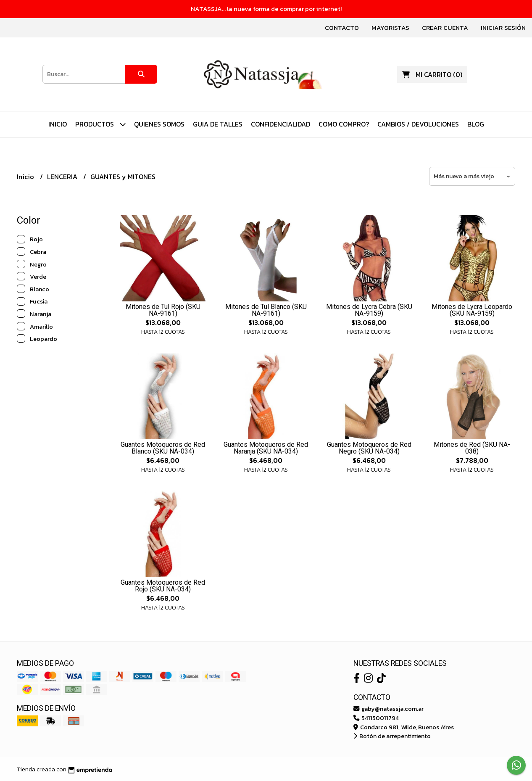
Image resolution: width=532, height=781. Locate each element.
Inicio (58, 124)
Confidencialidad (280, 124)
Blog (476, 124)
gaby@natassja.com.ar (388, 709)
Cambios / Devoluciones (418, 124)
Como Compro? (344, 124)
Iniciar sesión (503, 28)
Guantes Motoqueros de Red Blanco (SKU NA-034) (163, 448)
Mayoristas (390, 28)
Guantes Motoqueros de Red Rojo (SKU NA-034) (163, 586)
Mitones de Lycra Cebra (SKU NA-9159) (369, 310)
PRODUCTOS (100, 124)
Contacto (342, 28)
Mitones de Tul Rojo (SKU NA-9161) (163, 310)
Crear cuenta (445, 28)
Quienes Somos (159, 124)
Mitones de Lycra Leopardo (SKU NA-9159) (472, 310)
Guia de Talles (218, 124)
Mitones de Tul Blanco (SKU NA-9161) (266, 310)
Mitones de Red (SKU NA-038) (472, 448)
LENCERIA (63, 177)
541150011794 (376, 718)
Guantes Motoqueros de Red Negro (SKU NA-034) (369, 448)
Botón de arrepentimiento (392, 736)
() (432, 74)
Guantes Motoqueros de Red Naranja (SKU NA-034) (266, 448)
